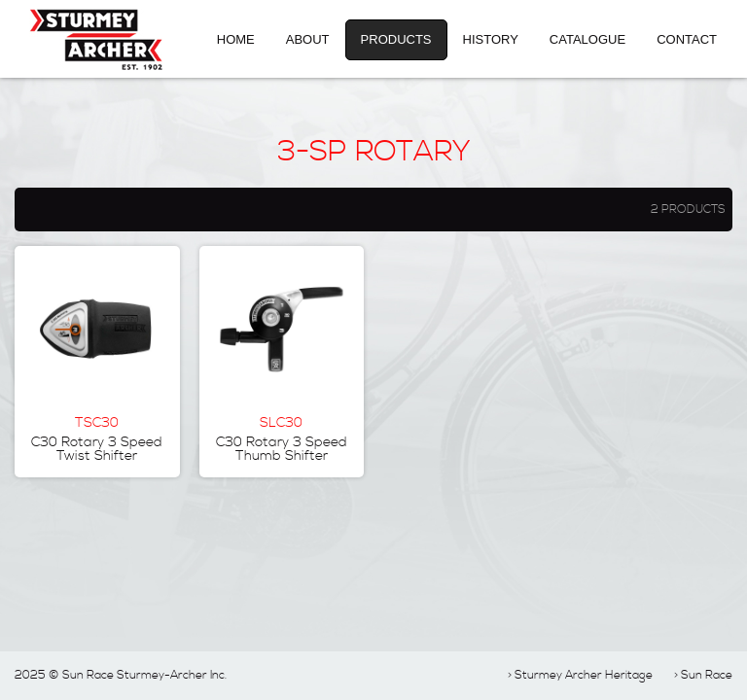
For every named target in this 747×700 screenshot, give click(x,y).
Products (396, 39)
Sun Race (707, 675)
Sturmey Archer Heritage (584, 675)
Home (236, 39)
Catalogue (587, 39)
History (491, 39)
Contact (687, 39)
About (308, 39)
